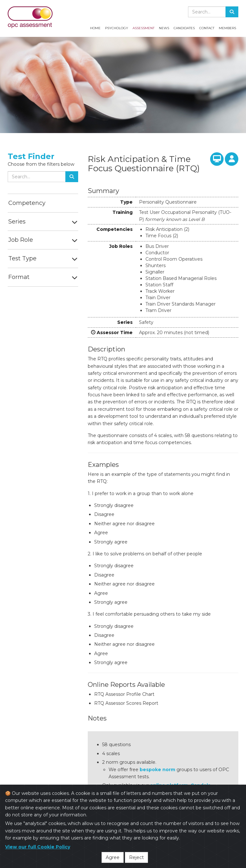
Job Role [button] (21, 240)
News (164, 28)
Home (95, 28)
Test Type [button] (22, 258)
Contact (207, 28)
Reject (136, 857)
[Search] (232, 12)
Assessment (143, 28)
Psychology (117, 28)
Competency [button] (27, 203)
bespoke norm (157, 770)
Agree (113, 857)
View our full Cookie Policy (38, 847)
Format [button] (19, 277)
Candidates (184, 28)
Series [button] (17, 222)
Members (227, 28)
